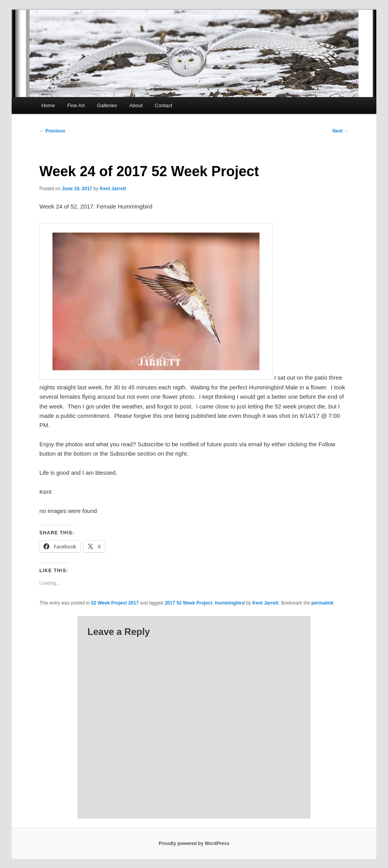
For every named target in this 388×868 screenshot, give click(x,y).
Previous (52, 131)
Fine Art (76, 105)
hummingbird (230, 603)
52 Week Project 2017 (115, 603)
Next (341, 131)
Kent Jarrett (113, 189)
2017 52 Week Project (188, 603)
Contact (164, 105)
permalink (322, 603)
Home (48, 105)
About (136, 105)
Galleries (107, 105)
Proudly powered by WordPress (194, 843)
